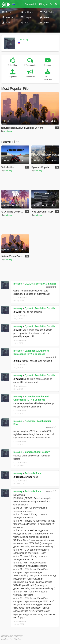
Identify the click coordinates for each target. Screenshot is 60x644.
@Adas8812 (20, 379)
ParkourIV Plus (33, 473)
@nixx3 (17, 361)
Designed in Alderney (12, 636)
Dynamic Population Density (40, 308)
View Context (20, 298)
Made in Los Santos (11, 639)
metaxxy (23, 39)
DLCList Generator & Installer (41, 284)
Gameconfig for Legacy (37, 452)
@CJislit (18, 312)
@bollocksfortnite (23, 477)
